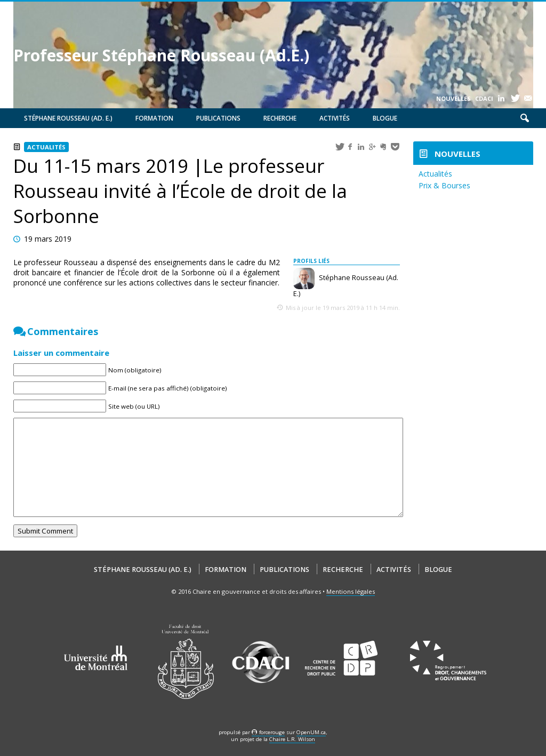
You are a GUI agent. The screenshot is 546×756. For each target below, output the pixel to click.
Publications (218, 118)
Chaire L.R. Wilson (292, 739)
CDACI (484, 98)
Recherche (280, 118)
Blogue (385, 118)
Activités (335, 118)
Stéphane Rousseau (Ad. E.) (68, 118)
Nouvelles (453, 98)
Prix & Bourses (444, 185)
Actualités (46, 147)
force (272, 732)
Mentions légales (351, 591)
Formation (154, 118)
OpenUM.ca (311, 732)
